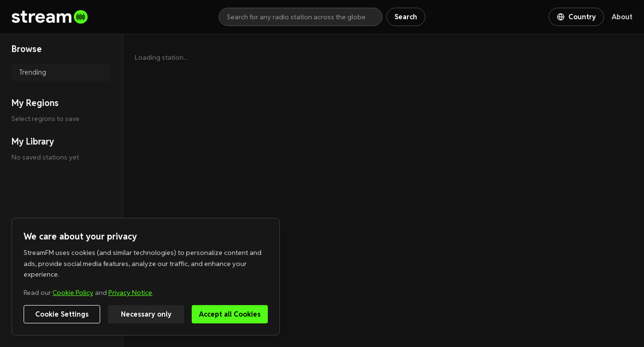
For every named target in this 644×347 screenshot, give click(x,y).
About (622, 17)
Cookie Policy (73, 293)
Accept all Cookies (230, 314)
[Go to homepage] (115, 17)
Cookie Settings (62, 314)
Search (406, 17)
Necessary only (146, 314)
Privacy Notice (130, 293)
